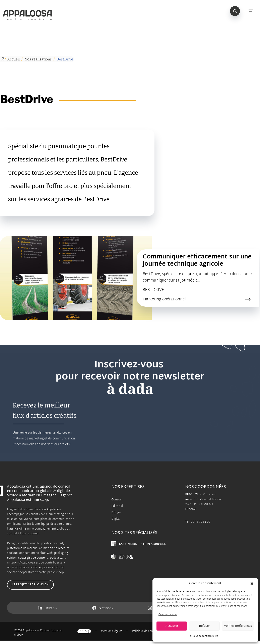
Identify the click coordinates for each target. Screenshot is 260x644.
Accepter (172, 626)
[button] (252, 584)
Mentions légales (111, 631)
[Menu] (251, 10)
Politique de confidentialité (203, 636)
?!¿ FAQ (84, 631)
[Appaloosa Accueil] (30, 15)
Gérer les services (168, 615)
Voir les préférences (238, 626)
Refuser (204, 626)
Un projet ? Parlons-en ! (30, 585)
